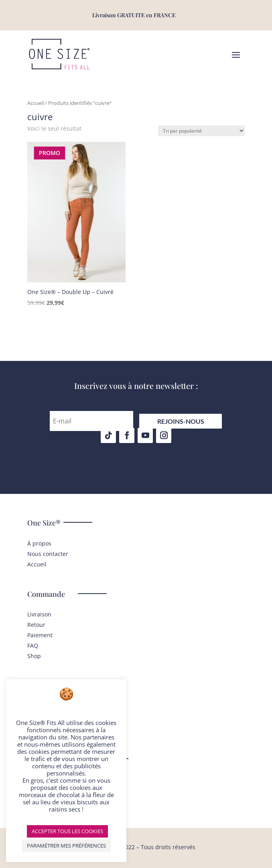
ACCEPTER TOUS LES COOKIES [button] (67, 831)
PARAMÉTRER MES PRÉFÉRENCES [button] (66, 846)
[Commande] (201, 131)
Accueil (36, 103)
